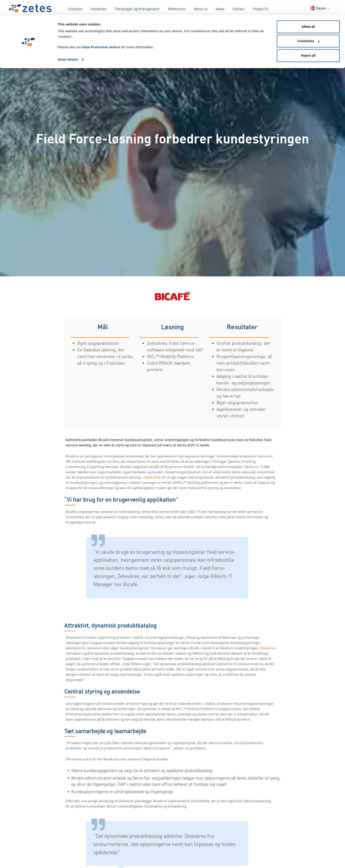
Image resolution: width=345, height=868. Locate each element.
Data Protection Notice (101, 32)
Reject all (308, 40)
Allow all (308, 12)
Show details (68, 44)
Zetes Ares (152, 477)
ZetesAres (268, 648)
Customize (308, 26)
